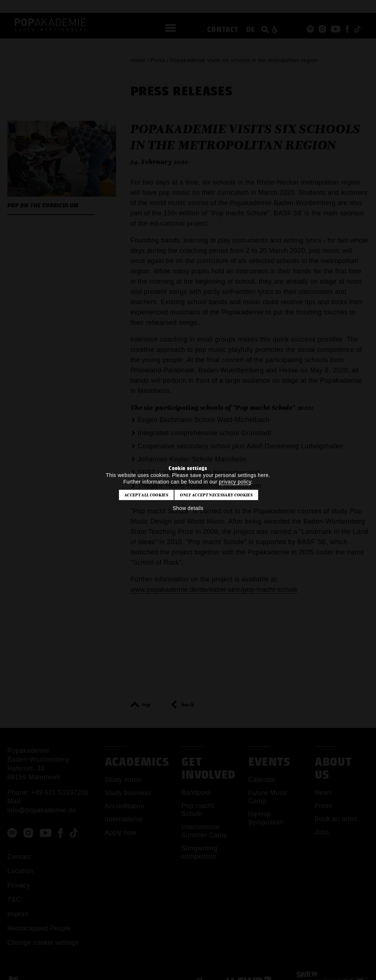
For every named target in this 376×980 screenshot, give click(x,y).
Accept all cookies (146, 495)
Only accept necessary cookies (216, 495)
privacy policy (235, 482)
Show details (188, 508)
